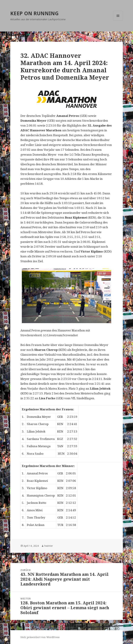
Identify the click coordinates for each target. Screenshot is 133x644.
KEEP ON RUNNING (34, 13)
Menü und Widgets (118, 21)
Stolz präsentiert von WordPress (40, 637)
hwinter (49, 546)
